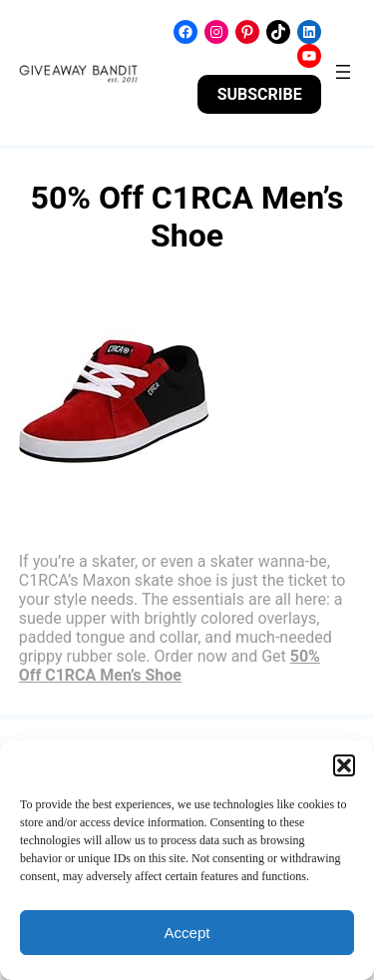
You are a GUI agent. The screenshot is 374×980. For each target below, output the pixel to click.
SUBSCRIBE (260, 94)
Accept (187, 933)
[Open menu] (343, 72)
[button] (344, 765)
